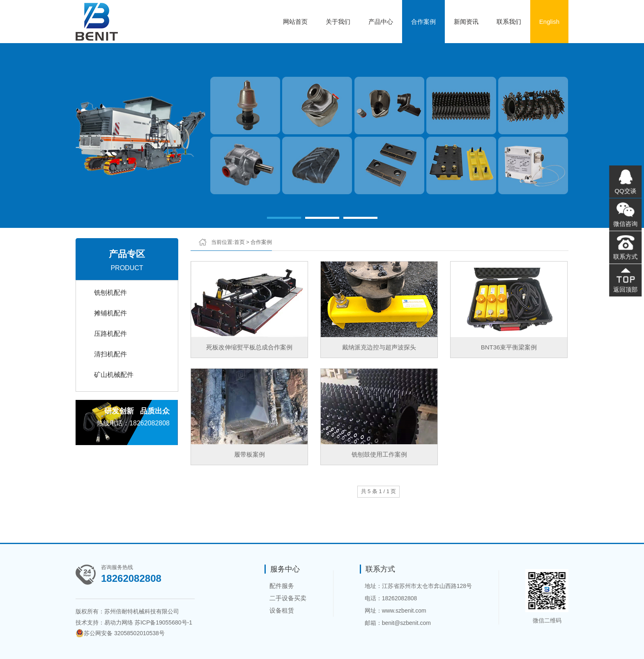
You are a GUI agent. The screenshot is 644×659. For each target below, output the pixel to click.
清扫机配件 (110, 354)
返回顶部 (625, 287)
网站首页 (295, 22)
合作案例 (423, 22)
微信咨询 (625, 224)
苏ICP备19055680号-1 (163, 622)
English (549, 22)
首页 (239, 242)
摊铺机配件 (110, 313)
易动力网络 (119, 622)
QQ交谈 (625, 192)
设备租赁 (282, 610)
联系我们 (509, 22)
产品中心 (381, 22)
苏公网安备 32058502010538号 (120, 633)
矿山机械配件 (114, 375)
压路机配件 (110, 334)
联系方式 (625, 256)
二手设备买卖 (288, 598)
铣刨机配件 (110, 293)
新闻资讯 (466, 22)
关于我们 (338, 22)
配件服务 (282, 586)
